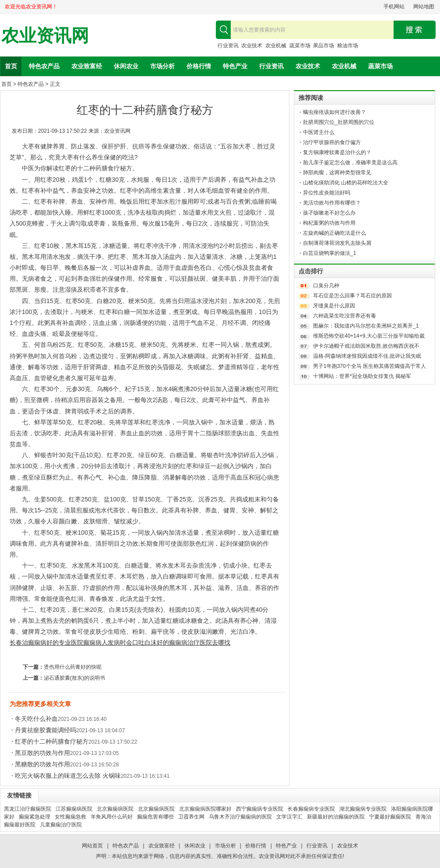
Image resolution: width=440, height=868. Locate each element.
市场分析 (162, 66)
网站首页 (92, 846)
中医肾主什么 (319, 132)
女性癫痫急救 (70, 817)
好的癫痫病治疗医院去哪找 (194, 642)
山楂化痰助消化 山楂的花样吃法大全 (346, 183)
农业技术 (252, 46)
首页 (11, 66)
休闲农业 (126, 66)
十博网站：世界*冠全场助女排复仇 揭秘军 (362, 376)
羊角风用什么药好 (112, 817)
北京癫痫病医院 (115, 809)
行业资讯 (228, 46)
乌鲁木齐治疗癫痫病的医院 (240, 817)
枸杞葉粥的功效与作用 (329, 223)
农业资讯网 (45, 36)
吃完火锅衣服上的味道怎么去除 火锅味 (68, 776)
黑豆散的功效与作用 (42, 753)
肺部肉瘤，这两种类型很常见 (337, 173)
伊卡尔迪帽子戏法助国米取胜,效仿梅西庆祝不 (366, 346)
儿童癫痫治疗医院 (61, 825)
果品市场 (324, 46)
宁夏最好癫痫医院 (390, 817)
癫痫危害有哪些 (155, 817)
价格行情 (199, 66)
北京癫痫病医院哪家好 (205, 809)
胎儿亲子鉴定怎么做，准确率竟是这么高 (350, 162)
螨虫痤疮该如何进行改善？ (334, 112)
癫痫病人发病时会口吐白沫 (120, 642)
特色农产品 (44, 66)
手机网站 (394, 7)
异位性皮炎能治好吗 (327, 193)
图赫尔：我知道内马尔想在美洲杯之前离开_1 (366, 326)
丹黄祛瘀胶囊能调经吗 (46, 730)
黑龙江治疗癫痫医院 (28, 809)
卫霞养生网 (191, 817)
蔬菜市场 (300, 46)
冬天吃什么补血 (36, 719)
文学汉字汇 (289, 817)
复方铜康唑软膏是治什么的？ (337, 152)
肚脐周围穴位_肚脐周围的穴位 (339, 122)
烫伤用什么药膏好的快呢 (73, 667)
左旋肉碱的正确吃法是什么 (334, 233)
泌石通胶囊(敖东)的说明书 (74, 678)
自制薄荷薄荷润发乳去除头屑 (337, 243)
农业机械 (276, 46)
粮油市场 (348, 46)
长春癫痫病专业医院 (311, 809)
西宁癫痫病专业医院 (260, 809)
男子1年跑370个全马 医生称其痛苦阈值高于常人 (370, 366)
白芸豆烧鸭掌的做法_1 (329, 253)
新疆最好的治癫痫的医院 (336, 817)
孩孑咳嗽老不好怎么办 (329, 213)
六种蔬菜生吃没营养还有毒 (345, 316)
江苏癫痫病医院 (74, 809)
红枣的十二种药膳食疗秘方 (52, 741)
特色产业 (235, 66)
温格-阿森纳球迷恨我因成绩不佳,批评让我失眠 (367, 356)
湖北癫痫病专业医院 (363, 809)
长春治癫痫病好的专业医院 (46, 642)
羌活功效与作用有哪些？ (332, 203)
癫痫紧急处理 (35, 817)
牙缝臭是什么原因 (334, 306)
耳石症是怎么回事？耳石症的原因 (352, 296)
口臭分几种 (326, 286)
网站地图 (424, 7)
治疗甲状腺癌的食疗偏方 (332, 142)
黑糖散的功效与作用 (42, 764)
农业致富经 (87, 66)
